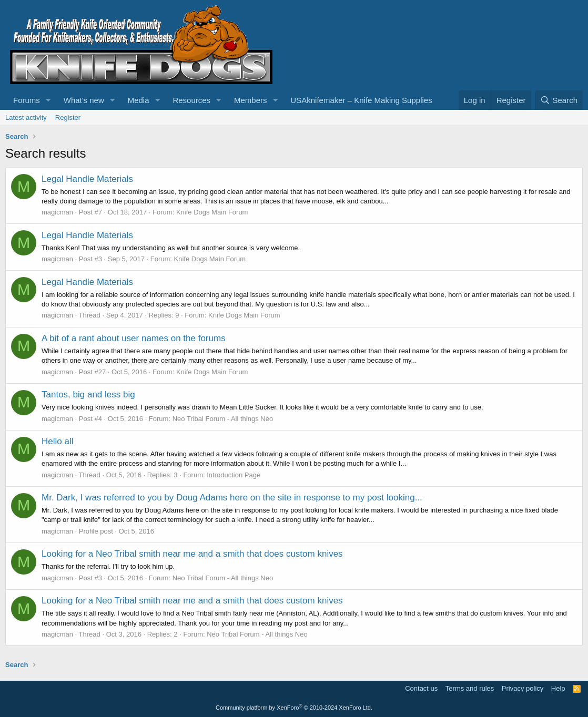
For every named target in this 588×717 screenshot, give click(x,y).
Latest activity (26, 117)
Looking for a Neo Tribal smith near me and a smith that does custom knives (192, 554)
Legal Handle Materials (87, 179)
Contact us (421, 688)
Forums (27, 100)
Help (558, 688)
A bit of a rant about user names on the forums (134, 338)
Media (139, 100)
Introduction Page (234, 475)
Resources (191, 100)
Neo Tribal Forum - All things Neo (223, 419)
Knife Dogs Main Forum (212, 212)
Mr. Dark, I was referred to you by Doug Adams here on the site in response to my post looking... (232, 498)
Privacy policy (523, 688)
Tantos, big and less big (88, 395)
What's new (84, 100)
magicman (57, 212)
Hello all (57, 441)
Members (251, 100)
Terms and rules (470, 688)
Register (68, 117)
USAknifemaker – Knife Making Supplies (361, 100)
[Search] (559, 100)
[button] (48, 100)
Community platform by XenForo (294, 708)
